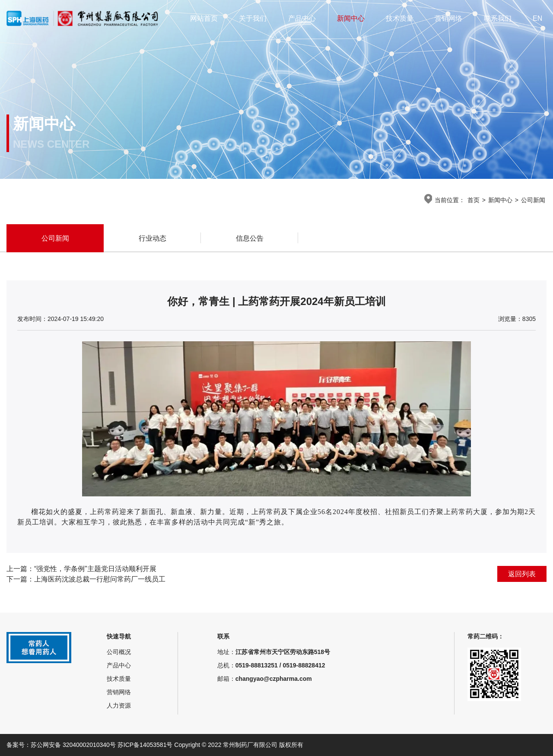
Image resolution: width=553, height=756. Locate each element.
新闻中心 (351, 18)
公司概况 (119, 652)
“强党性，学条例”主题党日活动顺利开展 (95, 569)
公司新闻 (533, 200)
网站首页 (204, 18)
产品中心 (302, 18)
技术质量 (400, 18)
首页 (474, 200)
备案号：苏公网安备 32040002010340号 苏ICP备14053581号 (90, 745)
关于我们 (253, 18)
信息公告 (250, 238)
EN (537, 18)
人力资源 (119, 705)
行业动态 (153, 238)
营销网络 (448, 18)
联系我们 (498, 18)
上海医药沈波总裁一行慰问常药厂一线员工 (100, 579)
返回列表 (522, 574)
